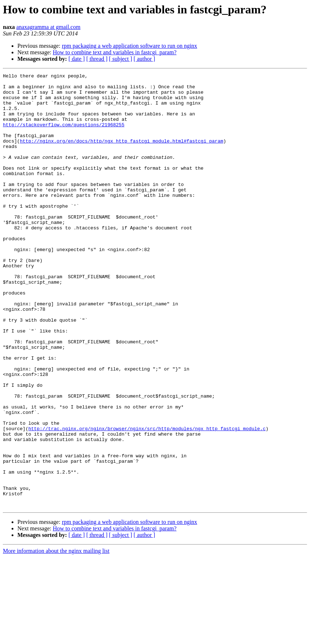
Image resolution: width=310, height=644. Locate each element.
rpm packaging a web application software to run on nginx (130, 46)
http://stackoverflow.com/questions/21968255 (64, 135)
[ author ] (144, 59)
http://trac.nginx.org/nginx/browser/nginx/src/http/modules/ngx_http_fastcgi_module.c (147, 500)
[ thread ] (97, 59)
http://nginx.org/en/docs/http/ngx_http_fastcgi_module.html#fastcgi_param (122, 155)
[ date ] (77, 59)
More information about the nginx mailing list (56, 638)
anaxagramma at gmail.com (48, 27)
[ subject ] (121, 59)
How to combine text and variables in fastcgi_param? (115, 52)
